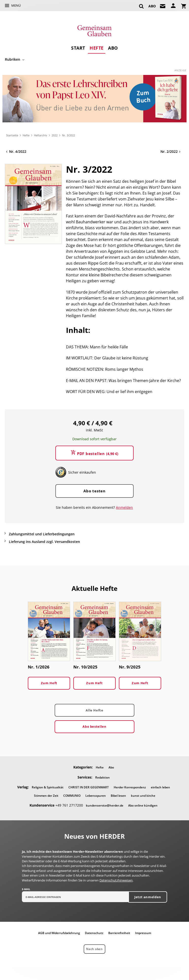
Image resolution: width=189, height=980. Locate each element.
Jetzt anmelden (148, 897)
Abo (113, 48)
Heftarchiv (41, 135)
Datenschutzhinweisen (116, 880)
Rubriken (13, 59)
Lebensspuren (96, 796)
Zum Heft (49, 683)
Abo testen (94, 491)
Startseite (12, 135)
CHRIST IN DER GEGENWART (89, 787)
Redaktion (102, 777)
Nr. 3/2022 (69, 135)
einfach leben (160, 787)
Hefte (97, 48)
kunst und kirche (143, 796)
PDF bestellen (98, 454)
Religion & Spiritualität (48, 787)
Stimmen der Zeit (46, 796)
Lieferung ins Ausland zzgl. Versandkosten (44, 542)
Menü (16, 5)
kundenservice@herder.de (105, 805)
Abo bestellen (94, 726)
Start (78, 48)
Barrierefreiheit (119, 933)
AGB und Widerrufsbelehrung (59, 933)
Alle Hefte (94, 710)
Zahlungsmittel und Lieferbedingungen (42, 534)
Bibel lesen (118, 796)
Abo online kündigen (143, 805)
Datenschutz (94, 933)
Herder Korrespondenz (130, 787)
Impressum (143, 933)
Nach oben (94, 949)
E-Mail (26, 889)
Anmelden (124, 507)
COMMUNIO (72, 796)
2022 (55, 135)
